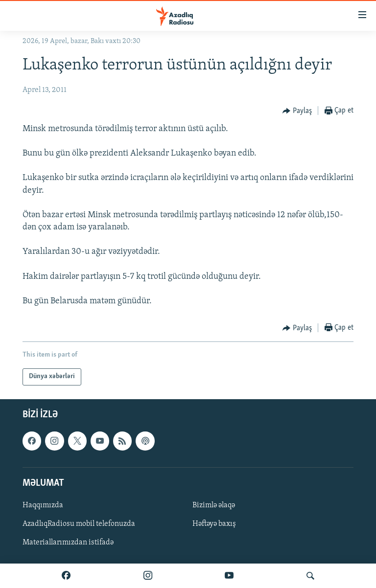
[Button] (297, 111)
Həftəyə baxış (214, 524)
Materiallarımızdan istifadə (68, 543)
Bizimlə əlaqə (214, 505)
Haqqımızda (43, 505)
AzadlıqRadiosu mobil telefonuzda (79, 524)
